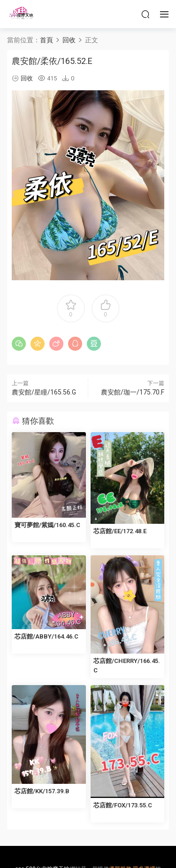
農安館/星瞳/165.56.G (44, 392)
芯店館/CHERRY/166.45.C (127, 666)
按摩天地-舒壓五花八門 (21, 14)
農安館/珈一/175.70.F (133, 392)
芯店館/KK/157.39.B (42, 791)
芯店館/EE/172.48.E (120, 531)
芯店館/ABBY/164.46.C (46, 636)
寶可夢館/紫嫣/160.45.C (47, 525)
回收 (27, 78)
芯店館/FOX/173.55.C (123, 805)
